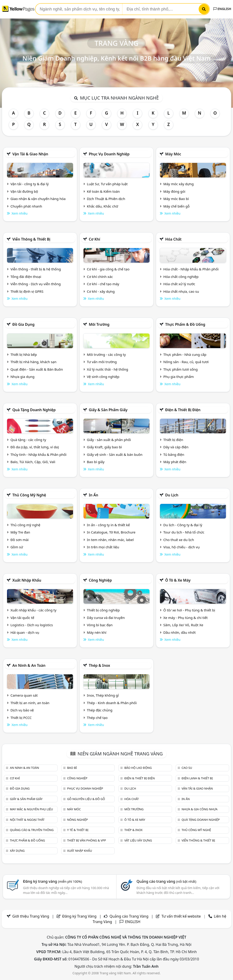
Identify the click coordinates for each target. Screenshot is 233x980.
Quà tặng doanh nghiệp (34, 410)
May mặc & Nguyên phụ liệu (31, 809)
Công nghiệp (100, 580)
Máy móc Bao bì (176, 199)
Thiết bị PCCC (21, 718)
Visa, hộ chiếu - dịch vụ (182, 547)
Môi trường (99, 324)
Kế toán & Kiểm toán (103, 191)
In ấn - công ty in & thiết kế (108, 525)
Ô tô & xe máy (178, 580)
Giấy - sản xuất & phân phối (109, 440)
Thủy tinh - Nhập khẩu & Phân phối (38, 454)
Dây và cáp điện (176, 447)
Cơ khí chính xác (100, 277)
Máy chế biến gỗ (176, 206)
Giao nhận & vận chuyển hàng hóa (38, 199)
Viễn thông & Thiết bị (31, 239)
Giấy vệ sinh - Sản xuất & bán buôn (115, 454)
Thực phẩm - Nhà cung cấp (185, 354)
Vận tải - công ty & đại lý (30, 184)
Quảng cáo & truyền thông (32, 830)
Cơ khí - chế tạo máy (103, 284)
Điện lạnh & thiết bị (197, 778)
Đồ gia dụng (23, 324)
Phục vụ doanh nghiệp (109, 154)
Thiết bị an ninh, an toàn (30, 703)
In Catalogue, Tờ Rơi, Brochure (111, 532)
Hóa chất (173, 239)
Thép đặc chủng (100, 710)
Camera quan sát (24, 695)
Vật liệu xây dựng (138, 840)
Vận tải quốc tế (22, 618)
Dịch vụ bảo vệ (22, 710)
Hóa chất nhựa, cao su (181, 291)
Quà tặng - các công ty (28, 440)
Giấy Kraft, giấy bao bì (104, 447)
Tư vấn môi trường (102, 362)
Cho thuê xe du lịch (179, 540)
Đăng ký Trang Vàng (79, 916)
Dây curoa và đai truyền (106, 618)
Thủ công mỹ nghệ (29, 495)
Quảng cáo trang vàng (166, 881)
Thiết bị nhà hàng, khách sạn (33, 362)
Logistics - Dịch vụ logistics (32, 625)
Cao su (187, 768)
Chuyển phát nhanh (26, 206)
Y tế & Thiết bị (78, 830)
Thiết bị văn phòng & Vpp (87, 840)
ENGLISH (222, 9)
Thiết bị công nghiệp (103, 610)
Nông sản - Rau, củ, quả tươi (186, 362)
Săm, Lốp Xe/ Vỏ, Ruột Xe (183, 625)
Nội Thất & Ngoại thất (27, 820)
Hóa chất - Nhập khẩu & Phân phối (191, 269)
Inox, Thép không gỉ (103, 695)
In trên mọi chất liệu (103, 547)
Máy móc (173, 154)
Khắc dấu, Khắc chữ (103, 206)
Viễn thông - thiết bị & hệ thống (36, 269)
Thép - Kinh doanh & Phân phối (112, 703)
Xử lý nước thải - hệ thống (108, 369)
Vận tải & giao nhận (30, 154)
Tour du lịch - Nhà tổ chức (184, 532)
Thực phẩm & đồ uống (185, 324)
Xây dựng (17, 851)
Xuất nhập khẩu (27, 580)
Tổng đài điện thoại (26, 277)
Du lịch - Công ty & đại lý (183, 525)
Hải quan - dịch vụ (25, 632)
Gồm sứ (17, 547)
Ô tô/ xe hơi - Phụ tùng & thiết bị (189, 610)
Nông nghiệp (77, 820)
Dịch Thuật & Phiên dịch (106, 199)
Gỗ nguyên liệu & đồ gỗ (86, 799)
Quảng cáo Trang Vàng (129, 916)
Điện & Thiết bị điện (183, 410)
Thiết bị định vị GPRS (27, 291)
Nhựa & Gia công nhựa (200, 809)
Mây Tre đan (20, 532)
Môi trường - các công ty (106, 354)
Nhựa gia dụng (23, 377)
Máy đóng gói (174, 191)
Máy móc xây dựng (179, 184)
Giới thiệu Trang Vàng (31, 916)
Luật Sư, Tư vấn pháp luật (107, 184)
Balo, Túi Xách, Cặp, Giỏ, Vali (33, 462)
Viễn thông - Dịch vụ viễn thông (36, 284)
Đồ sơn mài (20, 540)
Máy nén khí (97, 632)
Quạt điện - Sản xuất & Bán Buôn (37, 369)
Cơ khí (94, 239)
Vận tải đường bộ (24, 191)
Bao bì (72, 768)
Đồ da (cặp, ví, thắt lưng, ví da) (35, 447)
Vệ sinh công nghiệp (103, 377)
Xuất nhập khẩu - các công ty (33, 610)
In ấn (93, 495)
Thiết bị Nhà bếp (24, 354)
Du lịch (172, 495)
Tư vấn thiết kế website (182, 916)
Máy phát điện (175, 462)
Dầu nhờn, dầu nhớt (180, 632)
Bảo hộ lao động (138, 768)
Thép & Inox (99, 665)
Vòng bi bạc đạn (100, 625)
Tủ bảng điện (174, 454)
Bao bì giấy (96, 462)
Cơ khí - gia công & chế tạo (108, 269)
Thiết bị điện (173, 440)
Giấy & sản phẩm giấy (108, 410)
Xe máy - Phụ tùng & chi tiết (186, 618)
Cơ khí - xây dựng (101, 291)
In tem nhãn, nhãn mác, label (110, 540)
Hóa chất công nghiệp (181, 277)
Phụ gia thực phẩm (179, 377)
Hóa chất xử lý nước (179, 284)
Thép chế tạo (97, 718)
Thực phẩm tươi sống (181, 369)
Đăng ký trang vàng (53, 881)
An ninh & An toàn (29, 665)
